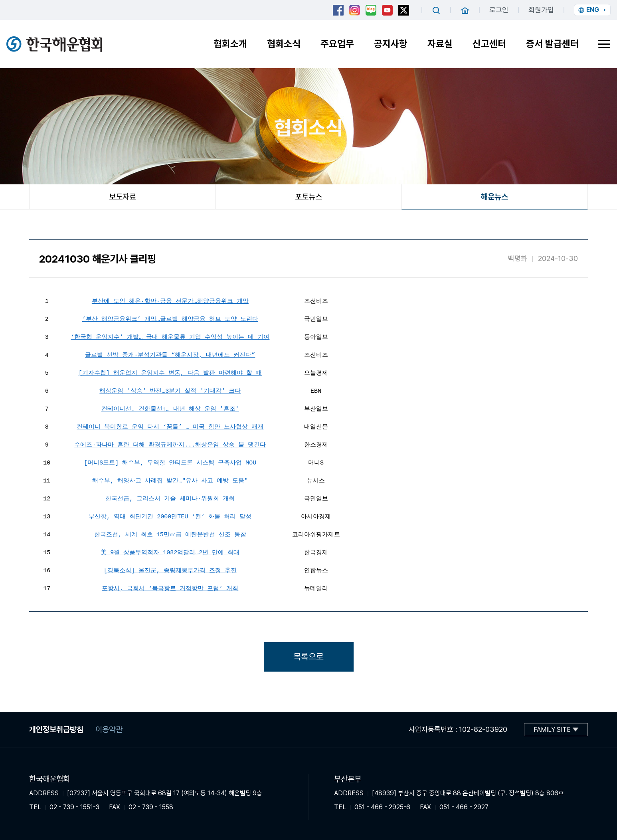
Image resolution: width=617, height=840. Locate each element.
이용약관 (109, 729)
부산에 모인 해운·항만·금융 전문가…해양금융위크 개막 (170, 300)
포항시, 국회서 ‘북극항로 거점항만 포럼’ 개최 (170, 588)
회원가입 (541, 10)
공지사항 (391, 44)
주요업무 (337, 44)
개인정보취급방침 (56, 729)
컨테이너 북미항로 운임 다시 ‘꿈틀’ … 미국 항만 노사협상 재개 (170, 426)
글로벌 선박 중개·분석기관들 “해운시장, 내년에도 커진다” (170, 354)
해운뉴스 (494, 197)
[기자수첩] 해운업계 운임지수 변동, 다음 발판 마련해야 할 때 (170, 372)
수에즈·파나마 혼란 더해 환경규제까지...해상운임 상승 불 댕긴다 (170, 444)
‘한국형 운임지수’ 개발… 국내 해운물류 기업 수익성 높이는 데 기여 (170, 336)
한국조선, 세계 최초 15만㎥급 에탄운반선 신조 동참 (170, 534)
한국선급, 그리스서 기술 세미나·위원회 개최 (170, 498)
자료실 (440, 44)
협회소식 (284, 44)
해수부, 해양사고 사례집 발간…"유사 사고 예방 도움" (170, 480)
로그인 (499, 10)
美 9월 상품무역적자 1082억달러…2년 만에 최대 (170, 552)
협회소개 (230, 44)
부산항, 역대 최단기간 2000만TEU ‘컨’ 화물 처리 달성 (170, 516)
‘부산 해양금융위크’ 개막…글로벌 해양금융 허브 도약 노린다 (170, 318)
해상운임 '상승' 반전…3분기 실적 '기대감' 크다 (170, 390)
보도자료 (123, 197)
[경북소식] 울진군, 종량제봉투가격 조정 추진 (170, 570)
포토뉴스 (308, 197)
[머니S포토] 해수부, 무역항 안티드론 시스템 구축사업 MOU (170, 462)
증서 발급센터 (552, 44)
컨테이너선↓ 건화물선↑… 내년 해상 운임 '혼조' (170, 408)
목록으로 (308, 656)
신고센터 (489, 44)
